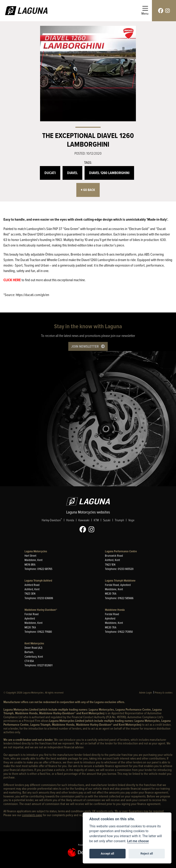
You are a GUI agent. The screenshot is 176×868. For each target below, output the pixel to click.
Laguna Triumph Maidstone (120, 581)
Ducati (50, 173)
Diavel (72, 173)
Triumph (119, 520)
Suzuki (107, 520)
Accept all (107, 853)
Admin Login (146, 692)
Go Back (88, 190)
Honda (70, 520)
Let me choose (138, 841)
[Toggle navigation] (145, 11)
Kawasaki (84, 520)
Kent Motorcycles (34, 643)
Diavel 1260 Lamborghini (109, 173)
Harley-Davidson (52, 520)
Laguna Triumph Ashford (38, 581)
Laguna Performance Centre (121, 551)
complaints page (32, 815)
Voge (131, 520)
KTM (96, 520)
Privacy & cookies (164, 692)
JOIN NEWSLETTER (85, 346)
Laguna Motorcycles (36, 551)
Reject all (147, 853)
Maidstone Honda (115, 610)
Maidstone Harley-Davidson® (41, 610)
